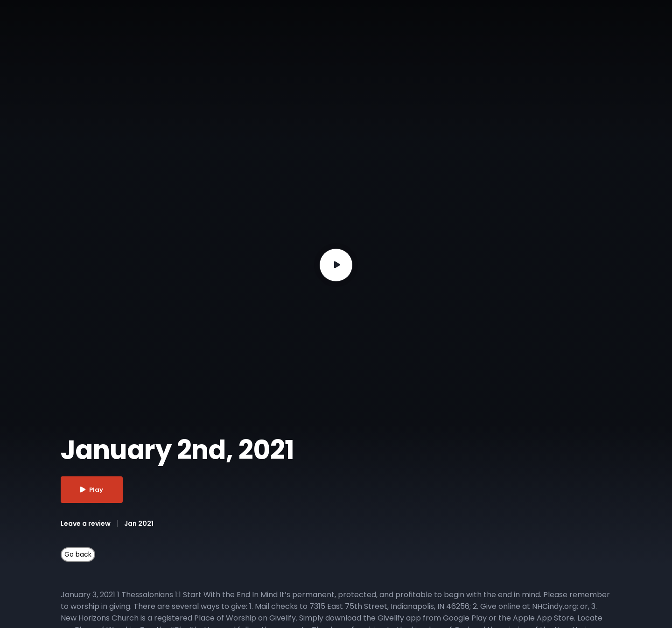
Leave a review (86, 523)
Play (92, 490)
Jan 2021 (139, 523)
